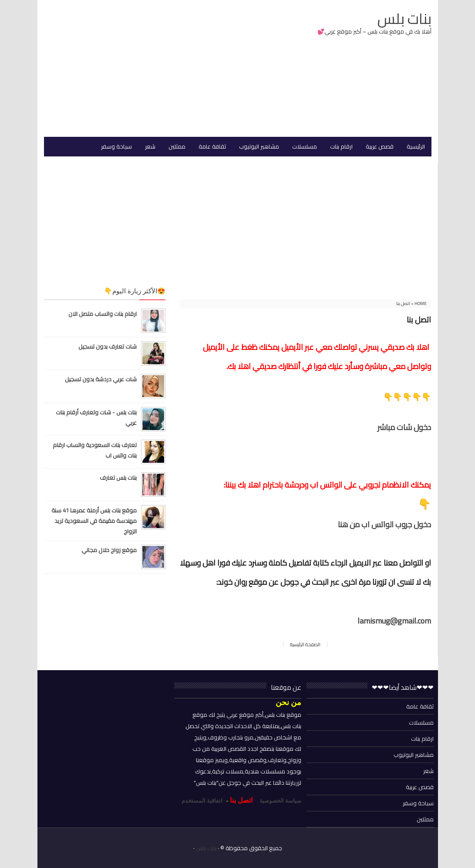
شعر (428, 771)
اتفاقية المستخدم (202, 801)
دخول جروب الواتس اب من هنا (384, 524)
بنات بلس (206, 848)
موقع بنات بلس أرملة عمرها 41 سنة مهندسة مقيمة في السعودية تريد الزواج (94, 521)
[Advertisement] (146, 69)
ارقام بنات (422, 739)
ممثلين (425, 819)
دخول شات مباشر (404, 427)
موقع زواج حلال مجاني (109, 550)
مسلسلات (421, 722)
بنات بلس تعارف (118, 478)
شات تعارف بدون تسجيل (108, 346)
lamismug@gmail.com (394, 621)
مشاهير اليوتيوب (414, 755)
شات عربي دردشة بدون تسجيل (101, 379)
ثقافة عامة (420, 706)
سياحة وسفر (418, 803)
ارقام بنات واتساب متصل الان (103, 314)
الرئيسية (416, 146)
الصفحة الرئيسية (305, 644)
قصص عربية (420, 787)
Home (420, 303)
